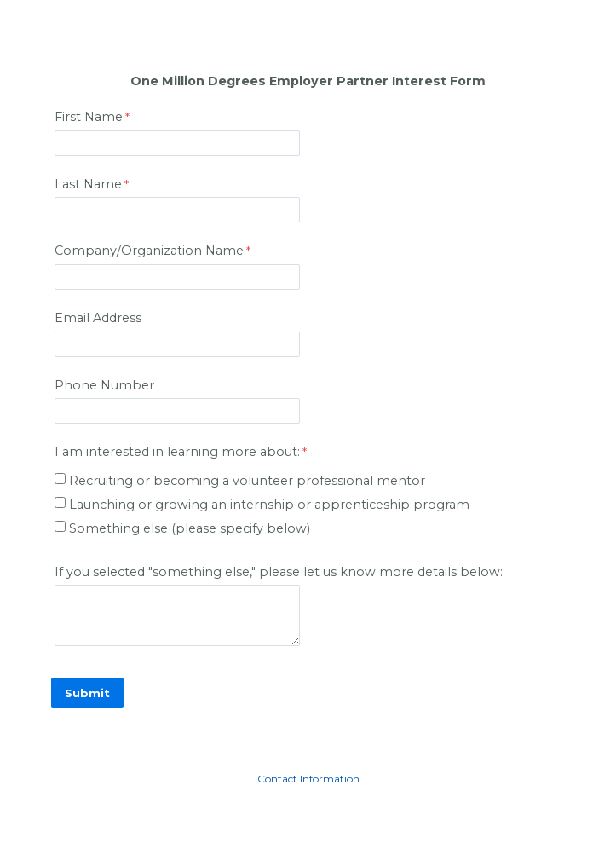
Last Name (88, 184)
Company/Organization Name (149, 251)
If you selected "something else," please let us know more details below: (279, 572)
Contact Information (308, 779)
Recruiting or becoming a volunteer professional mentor (249, 481)
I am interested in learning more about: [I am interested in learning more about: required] (177, 452)
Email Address (98, 318)
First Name (89, 117)
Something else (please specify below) (190, 528)
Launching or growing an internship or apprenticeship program (271, 505)
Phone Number (104, 385)
